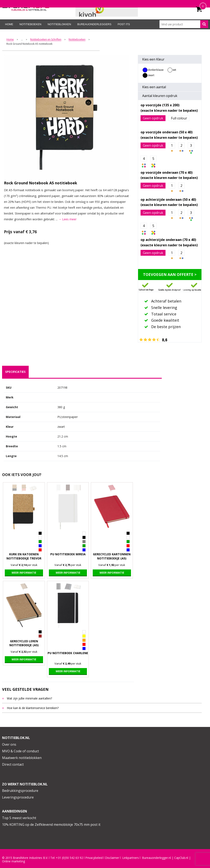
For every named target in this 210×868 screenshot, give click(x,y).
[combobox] (184, 24)
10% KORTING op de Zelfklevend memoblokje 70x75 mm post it (51, 825)
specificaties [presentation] (15, 372)
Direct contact (13, 764)
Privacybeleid (94, 858)
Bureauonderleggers (94, 24)
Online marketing (14, 861)
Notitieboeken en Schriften (46, 40)
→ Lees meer (67, 219)
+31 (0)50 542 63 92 (69, 858)
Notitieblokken (59, 24)
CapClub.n (181, 858)
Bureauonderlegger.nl (156, 858)
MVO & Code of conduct (20, 751)
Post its (124, 24)
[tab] (15, 372)
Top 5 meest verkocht (19, 818)
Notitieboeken (30, 24)
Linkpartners (131, 858)
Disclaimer (112, 858)
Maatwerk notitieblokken (22, 758)
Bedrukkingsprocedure (20, 791)
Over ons (9, 744)
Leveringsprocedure (18, 797)
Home (9, 24)
